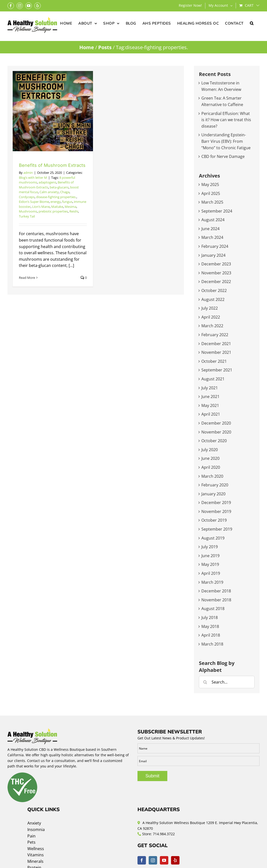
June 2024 (210, 229)
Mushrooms (28, 211)
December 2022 (216, 282)
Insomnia (36, 830)
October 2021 (214, 361)
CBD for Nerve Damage (223, 156)
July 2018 (210, 617)
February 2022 (215, 335)
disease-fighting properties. (56, 197)
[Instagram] (153, 860)
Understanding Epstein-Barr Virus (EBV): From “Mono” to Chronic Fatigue (226, 141)
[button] (252, 23)
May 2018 (210, 626)
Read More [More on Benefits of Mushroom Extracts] (27, 278)
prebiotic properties (53, 211)
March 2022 (212, 326)
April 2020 (211, 467)
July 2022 (210, 308)
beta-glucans (59, 187)
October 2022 (214, 290)
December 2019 (216, 503)
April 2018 (211, 635)
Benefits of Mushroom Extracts (52, 165)
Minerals (35, 861)
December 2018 (216, 591)
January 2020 (213, 494)
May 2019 (210, 564)
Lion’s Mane (41, 207)
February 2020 (215, 485)
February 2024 (215, 246)
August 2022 (213, 299)
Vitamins (36, 855)
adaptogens (47, 182)
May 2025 (210, 184)
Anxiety (34, 823)
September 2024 (217, 211)
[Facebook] (142, 860)
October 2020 (214, 441)
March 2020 (212, 476)
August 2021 (213, 379)
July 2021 (210, 388)
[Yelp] (175, 860)
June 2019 (210, 556)
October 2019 (214, 520)
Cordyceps (27, 197)
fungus (67, 202)
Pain (31, 836)
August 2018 (213, 609)
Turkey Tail (27, 216)
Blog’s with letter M (33, 178)
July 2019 (210, 547)
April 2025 (211, 193)
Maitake (57, 207)
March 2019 (212, 582)
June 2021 (210, 397)
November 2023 (216, 273)
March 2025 (212, 202)
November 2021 (216, 352)
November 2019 (216, 511)
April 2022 (211, 317)
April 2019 (211, 573)
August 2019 (213, 538)
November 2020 (216, 432)
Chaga (65, 192)
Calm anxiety (49, 192)
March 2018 (212, 644)
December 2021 (216, 344)
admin (28, 173)
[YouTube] (164, 860)
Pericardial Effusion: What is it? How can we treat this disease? (226, 120)
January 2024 (213, 255)
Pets (31, 842)
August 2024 (213, 220)
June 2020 (210, 458)
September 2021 (217, 370)
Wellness (36, 849)
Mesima (70, 207)
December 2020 (216, 423)
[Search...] (227, 682)
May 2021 (210, 405)
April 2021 (211, 414)
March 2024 (212, 237)
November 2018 (216, 600)
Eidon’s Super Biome (34, 202)
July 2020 (210, 450)
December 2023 (216, 264)
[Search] (205, 682)
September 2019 (217, 529)
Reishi (74, 211)
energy (56, 202)
